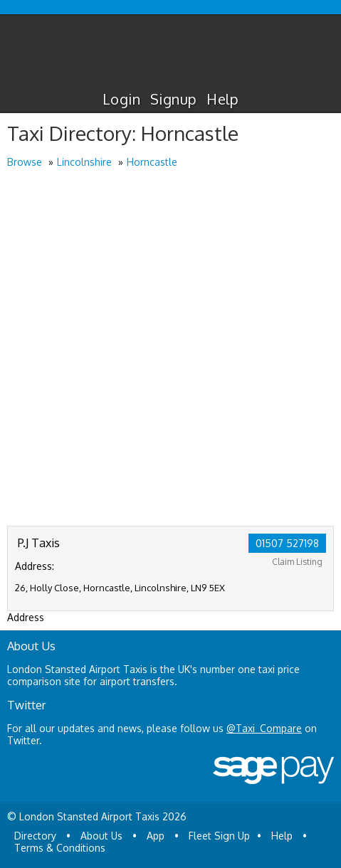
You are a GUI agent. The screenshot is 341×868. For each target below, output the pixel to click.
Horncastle (152, 162)
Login (121, 99)
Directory (35, 836)
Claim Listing (297, 562)
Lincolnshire (84, 162)
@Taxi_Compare (264, 728)
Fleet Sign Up (219, 836)
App (156, 836)
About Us (101, 836)
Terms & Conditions (60, 848)
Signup (173, 99)
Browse (25, 162)
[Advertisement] (170, 348)
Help (222, 99)
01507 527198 (287, 543)
